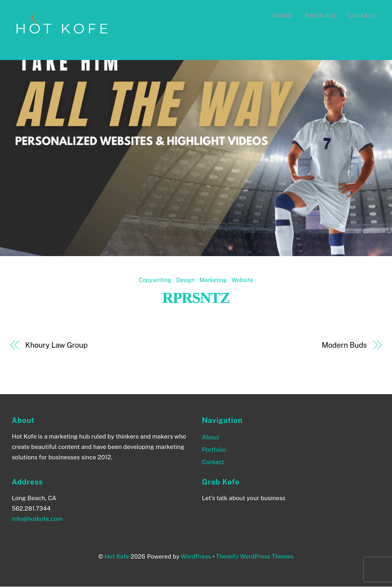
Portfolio (320, 15)
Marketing (213, 280)
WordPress (196, 557)
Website (242, 280)
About (283, 15)
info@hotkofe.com (37, 519)
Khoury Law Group (56, 346)
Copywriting (155, 280)
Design (185, 280)
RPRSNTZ (196, 298)
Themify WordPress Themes (255, 557)
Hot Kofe (117, 557)
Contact (361, 15)
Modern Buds (345, 346)
